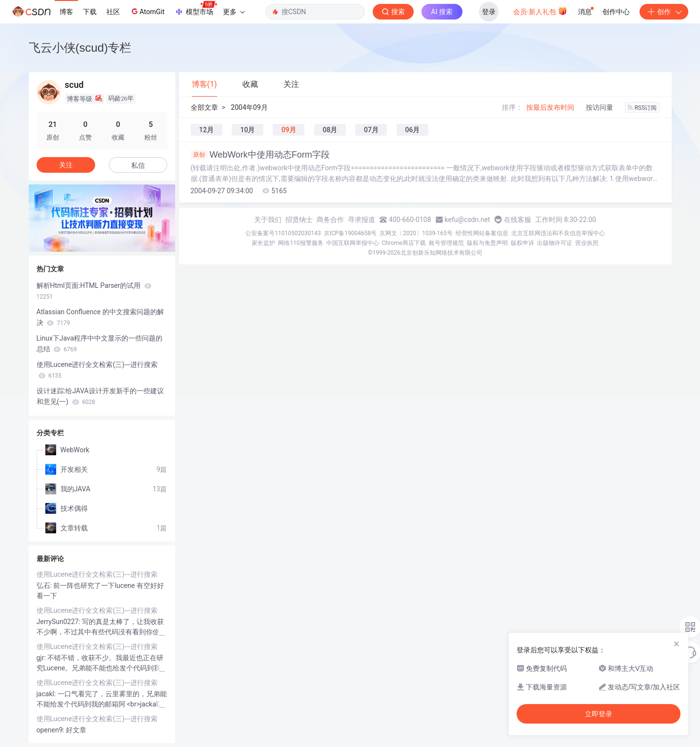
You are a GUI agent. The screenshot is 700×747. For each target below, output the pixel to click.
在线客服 (518, 220)
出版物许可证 (555, 243)
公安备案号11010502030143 (283, 233)
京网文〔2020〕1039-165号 (416, 233)
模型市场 (196, 9)
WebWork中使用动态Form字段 (260, 155)
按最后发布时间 (550, 107)
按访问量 (600, 107)
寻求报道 (361, 220)
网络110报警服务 (300, 243)
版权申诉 (522, 243)
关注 (66, 165)
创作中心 (616, 12)
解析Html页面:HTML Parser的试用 (94, 291)
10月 (247, 130)
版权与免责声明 (487, 243)
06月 (412, 130)
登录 (489, 12)
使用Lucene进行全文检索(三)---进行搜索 (97, 370)
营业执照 (587, 243)
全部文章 (204, 107)
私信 (138, 165)
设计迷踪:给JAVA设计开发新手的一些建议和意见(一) (100, 396)
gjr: (42, 658)
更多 (234, 12)
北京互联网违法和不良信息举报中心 (558, 233)
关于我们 (268, 220)
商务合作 (330, 220)
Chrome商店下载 (404, 243)
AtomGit (147, 11)
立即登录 (599, 714)
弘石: (45, 585)
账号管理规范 (446, 243)
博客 (66, 12)
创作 (664, 12)
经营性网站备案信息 (482, 233)
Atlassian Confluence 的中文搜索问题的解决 (100, 317)
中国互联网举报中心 (353, 243)
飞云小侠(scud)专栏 (80, 48)
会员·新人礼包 (540, 11)
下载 (90, 12)
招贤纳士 (299, 220)
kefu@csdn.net (468, 220)
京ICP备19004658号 (350, 233)
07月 (371, 130)
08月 (330, 130)
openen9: (51, 730)
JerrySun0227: (59, 622)
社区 (113, 12)
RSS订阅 (642, 108)
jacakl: (47, 694)
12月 (206, 130)
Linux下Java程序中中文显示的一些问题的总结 (100, 343)
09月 (289, 130)
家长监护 (263, 243)
